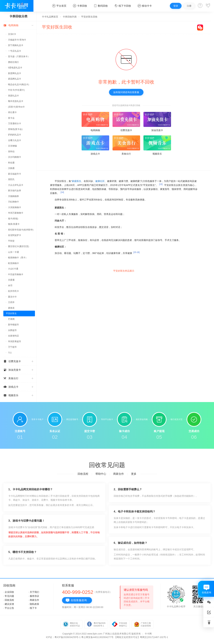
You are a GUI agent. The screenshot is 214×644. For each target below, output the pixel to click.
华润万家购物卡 (16, 213)
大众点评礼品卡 (16, 185)
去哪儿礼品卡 (15, 140)
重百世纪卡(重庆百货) (19, 246)
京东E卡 (12, 34)
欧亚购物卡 (13, 263)
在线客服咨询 (76, 600)
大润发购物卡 (15, 207)
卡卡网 (148, 634)
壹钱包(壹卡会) (15, 129)
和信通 (11, 163)
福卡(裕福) (13, 219)
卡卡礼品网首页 (50, 17)
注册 (189, 6)
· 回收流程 (9, 600)
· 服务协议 (34, 596)
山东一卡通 (13, 252)
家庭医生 (77, 181)
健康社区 (100, 181)
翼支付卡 (12, 297)
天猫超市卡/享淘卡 (17, 40)
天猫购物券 (13, 196)
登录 (176, 6)
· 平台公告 (9, 608)
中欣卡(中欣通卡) (16, 90)
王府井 (11, 302)
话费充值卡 (18, 361)
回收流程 (83, 474)
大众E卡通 (13, 269)
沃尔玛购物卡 (15, 157)
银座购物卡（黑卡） (18, 258)
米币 (10, 286)
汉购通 (11, 168)
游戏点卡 (18, 387)
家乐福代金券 (15, 191)
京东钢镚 (12, 146)
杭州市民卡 (13, 291)
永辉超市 (12, 330)
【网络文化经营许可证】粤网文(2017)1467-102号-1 (141, 637)
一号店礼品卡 (15, 51)
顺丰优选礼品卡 (16, 101)
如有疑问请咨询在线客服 (126, 92)
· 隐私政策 (34, 604)
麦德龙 (11, 308)
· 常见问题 (9, 596)
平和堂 (11, 241)
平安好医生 (11, 313)
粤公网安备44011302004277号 (97, 637)
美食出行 (18, 378)
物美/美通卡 (14, 224)
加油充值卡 (18, 370)
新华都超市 (13, 325)
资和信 (11, 151)
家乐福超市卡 (15, 174)
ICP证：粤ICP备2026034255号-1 (63, 637)
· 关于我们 (34, 592)
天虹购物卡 (13, 202)
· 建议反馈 (9, 604)
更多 (134, 474)
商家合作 (119, 474)
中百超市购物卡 (16, 274)
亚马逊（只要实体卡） (19, 56)
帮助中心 (101, 474)
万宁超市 (12, 347)
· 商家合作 (34, 600)
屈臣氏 (11, 179)
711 (10, 353)
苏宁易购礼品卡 (16, 45)
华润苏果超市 (15, 341)
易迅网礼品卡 (15, 79)
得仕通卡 (12, 112)
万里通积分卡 (15, 123)
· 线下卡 (33, 608)
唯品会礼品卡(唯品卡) (19, 84)
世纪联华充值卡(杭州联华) (21, 230)
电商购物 (18, 25)
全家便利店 (13, 336)
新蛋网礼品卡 (15, 73)
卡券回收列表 (70, 17)
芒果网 (11, 319)
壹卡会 (11, 118)
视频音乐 (18, 395)
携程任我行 (13, 62)
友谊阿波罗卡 (15, 235)
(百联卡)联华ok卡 (16, 107)
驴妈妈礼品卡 (15, 135)
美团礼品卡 (13, 96)
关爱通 (11, 280)
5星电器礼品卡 (15, 68)
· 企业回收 (9, 592)
